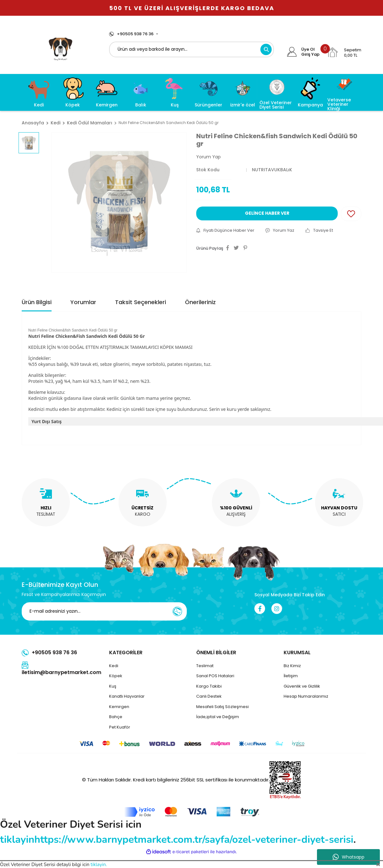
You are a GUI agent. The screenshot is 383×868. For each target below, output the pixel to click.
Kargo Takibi (209, 686)
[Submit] (177, 611)
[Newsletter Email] (104, 611)
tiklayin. (99, 865)
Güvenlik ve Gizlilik (302, 686)
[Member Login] (292, 52)
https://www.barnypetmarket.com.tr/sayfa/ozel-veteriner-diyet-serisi (194, 840)
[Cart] (344, 52)
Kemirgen (119, 707)
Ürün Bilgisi (37, 302)
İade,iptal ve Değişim (218, 717)
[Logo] (61, 48)
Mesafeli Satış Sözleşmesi (222, 707)
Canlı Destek (209, 696)
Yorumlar (83, 302)
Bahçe (116, 717)
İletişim (291, 676)
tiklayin (17, 840)
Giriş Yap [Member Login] (310, 54)
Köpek (116, 676)
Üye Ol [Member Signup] (308, 49)
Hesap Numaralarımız (306, 696)
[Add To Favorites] (351, 214)
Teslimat (205, 666)
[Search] (192, 49)
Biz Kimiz (292, 666)
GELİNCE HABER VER (267, 213)
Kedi (114, 666)
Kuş (113, 686)
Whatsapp (349, 857)
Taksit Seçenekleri (141, 302)
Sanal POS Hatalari (215, 676)
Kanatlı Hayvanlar (127, 696)
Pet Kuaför (120, 727)
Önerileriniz (200, 302)
